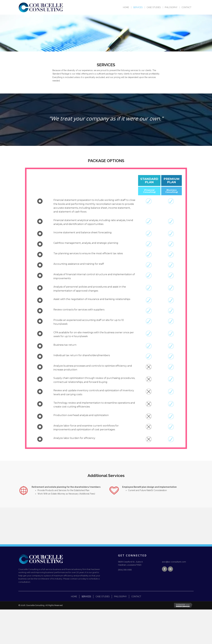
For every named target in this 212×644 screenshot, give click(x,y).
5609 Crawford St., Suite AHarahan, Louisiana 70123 (130, 563)
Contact (136, 597)
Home (74, 597)
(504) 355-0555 (125, 570)
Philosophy (120, 597)
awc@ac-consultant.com (174, 562)
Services (86, 597)
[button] (165, 569)
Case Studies (103, 597)
